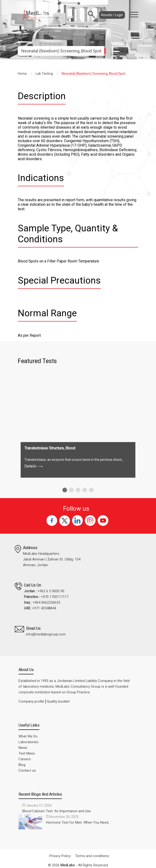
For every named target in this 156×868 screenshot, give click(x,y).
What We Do (28, 736)
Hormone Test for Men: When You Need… (78, 822)
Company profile (31, 701)
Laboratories (28, 742)
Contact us (27, 770)
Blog (22, 765)
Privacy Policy (60, 856)
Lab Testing (44, 74)
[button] (65, 490)
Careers (25, 759)
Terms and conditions (92, 856)
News (23, 748)
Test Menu (27, 753)
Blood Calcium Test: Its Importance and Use (57, 811)
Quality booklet (58, 701)
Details (34, 466)
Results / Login (112, 15)
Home (22, 74)
